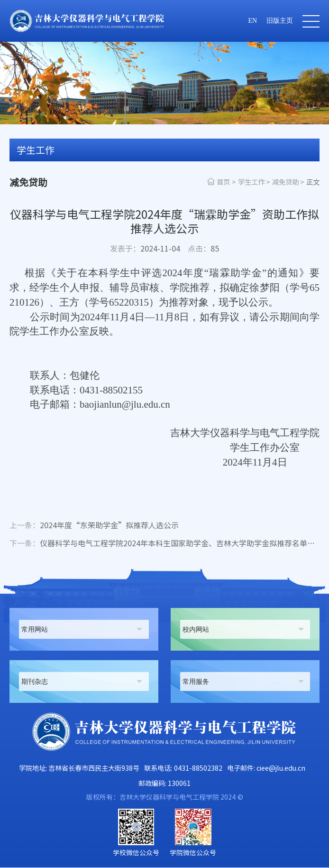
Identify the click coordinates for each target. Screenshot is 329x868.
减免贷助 (285, 182)
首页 (223, 182)
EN (252, 21)
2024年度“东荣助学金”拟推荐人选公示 (94, 526)
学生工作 (251, 182)
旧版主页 (280, 21)
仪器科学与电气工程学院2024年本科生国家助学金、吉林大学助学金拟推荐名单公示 (164, 544)
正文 (313, 182)
